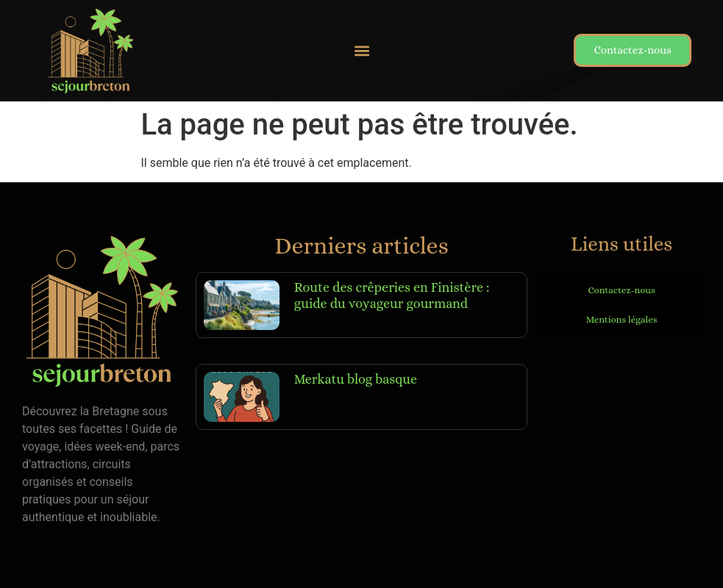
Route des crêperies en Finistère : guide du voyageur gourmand (392, 295)
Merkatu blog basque (356, 379)
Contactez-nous (621, 290)
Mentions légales (622, 319)
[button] (361, 50)
